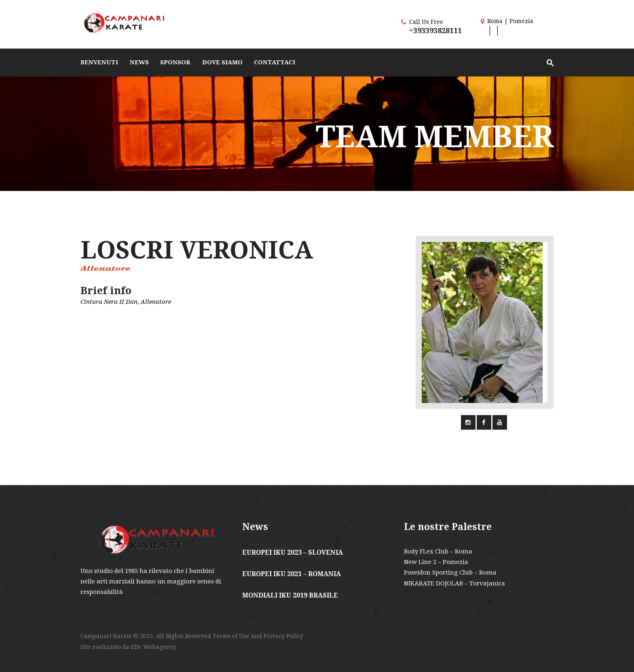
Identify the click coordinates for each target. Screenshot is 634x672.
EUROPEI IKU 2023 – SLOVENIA (293, 552)
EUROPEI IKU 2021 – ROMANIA (292, 574)
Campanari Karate (107, 636)
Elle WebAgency (154, 647)
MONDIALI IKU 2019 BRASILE (290, 595)
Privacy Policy (283, 636)
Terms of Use (231, 636)
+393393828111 (435, 31)
